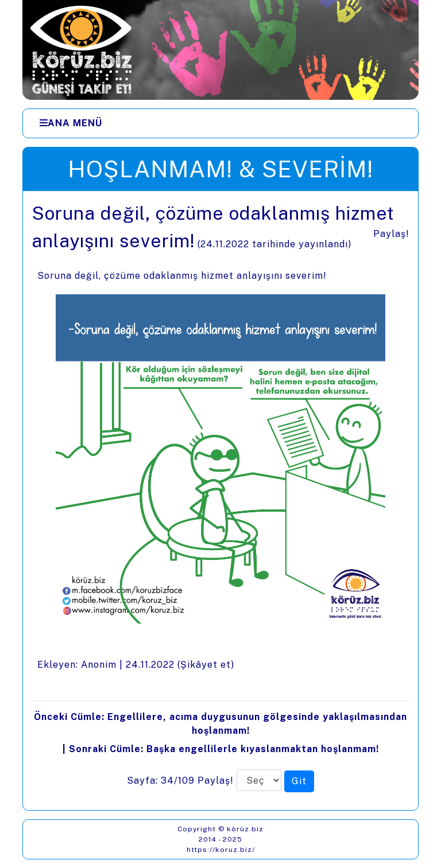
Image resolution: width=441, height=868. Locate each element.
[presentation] (220, 501)
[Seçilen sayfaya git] (299, 781)
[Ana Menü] (71, 123)
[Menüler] (220, 123)
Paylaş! (391, 234)
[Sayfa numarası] (259, 780)
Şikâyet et (206, 665)
